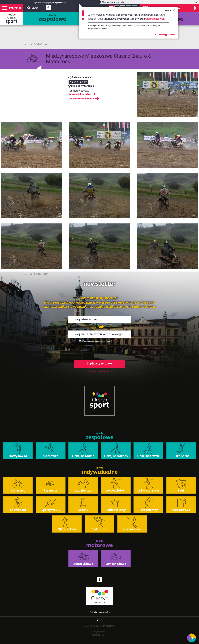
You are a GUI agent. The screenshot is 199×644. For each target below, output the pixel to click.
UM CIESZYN (108, 626)
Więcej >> (116, 341)
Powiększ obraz (99, 145)
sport (11, 21)
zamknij (169, 11)
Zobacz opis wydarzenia (81, 99)
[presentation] (99, 350)
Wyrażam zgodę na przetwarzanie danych (97, 341)
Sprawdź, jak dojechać (80, 94)
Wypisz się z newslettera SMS (100, 371)
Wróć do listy (39, 45)
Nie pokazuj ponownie (165, 35)
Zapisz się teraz (100, 364)
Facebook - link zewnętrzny (48, 9)
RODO (100, 620)
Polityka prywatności (100, 612)
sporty (52, 18)
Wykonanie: (100, 633)
